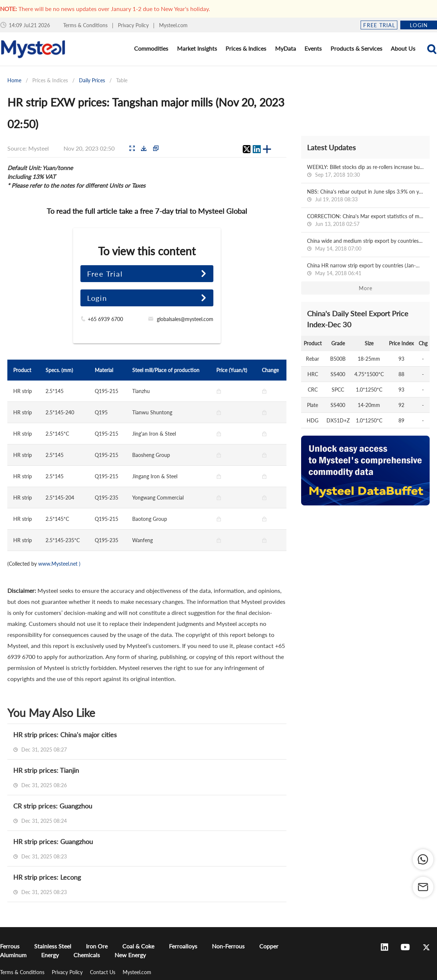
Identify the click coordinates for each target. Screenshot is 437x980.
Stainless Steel (53, 946)
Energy (50, 955)
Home (14, 80)
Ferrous (10, 946)
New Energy (130, 955)
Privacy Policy (134, 25)
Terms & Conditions (86, 25)
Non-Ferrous (228, 946)
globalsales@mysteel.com (185, 319)
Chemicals (87, 955)
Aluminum (13, 955)
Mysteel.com (173, 25)
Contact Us (103, 972)
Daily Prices (92, 80)
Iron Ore (97, 946)
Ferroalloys (183, 946)
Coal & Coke (138, 946)
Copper (269, 946)
